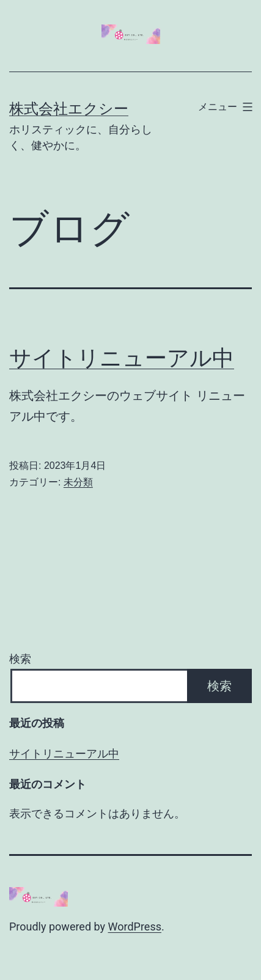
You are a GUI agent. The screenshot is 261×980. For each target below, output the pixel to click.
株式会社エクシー (69, 109)
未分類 (78, 482)
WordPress (135, 927)
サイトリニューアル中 (122, 358)
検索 (20, 659)
